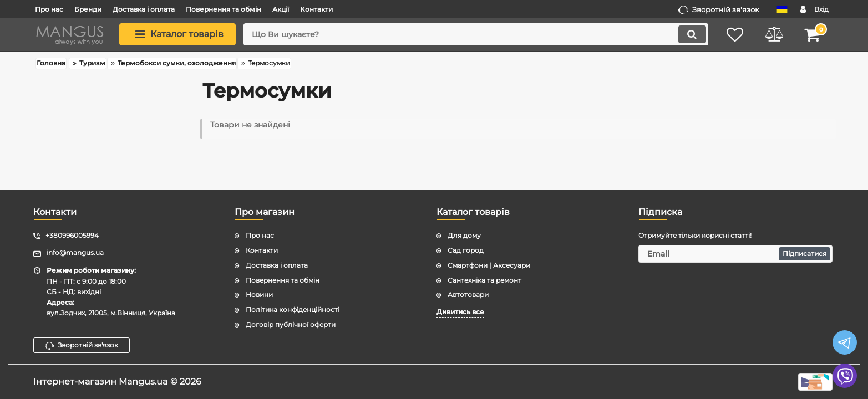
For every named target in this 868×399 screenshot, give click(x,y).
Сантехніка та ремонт (484, 280)
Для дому (464, 235)
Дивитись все (460, 312)
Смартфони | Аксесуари (489, 265)
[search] (476, 34)
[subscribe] (735, 254)
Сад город (466, 250)
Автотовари (468, 295)
